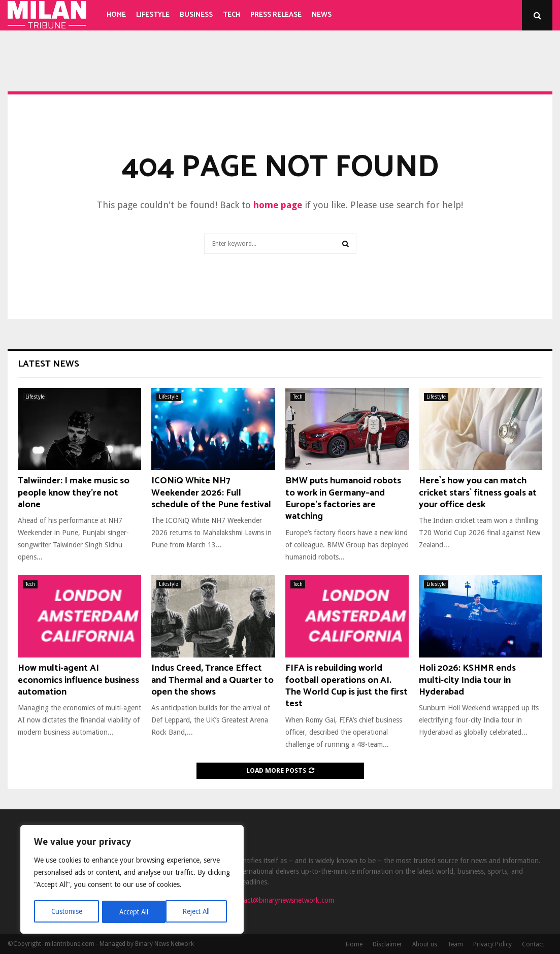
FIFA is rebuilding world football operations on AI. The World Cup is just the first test (347, 686)
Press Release (276, 15)
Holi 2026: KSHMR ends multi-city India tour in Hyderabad (467, 680)
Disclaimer (387, 944)
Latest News (48, 364)
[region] (132, 880)
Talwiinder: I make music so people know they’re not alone (74, 493)
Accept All (199, 912)
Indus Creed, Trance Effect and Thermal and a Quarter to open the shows (212, 680)
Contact (533, 944)
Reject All (133, 912)
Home (116, 15)
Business (196, 15)
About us (425, 944)
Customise (66, 912)
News (322, 15)
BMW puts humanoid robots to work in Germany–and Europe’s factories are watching (343, 499)
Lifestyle (153, 15)
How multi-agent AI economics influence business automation (78, 680)
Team (455, 944)
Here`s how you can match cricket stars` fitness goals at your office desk (478, 493)
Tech (232, 15)
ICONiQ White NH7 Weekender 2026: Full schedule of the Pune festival (211, 493)
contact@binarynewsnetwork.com (282, 900)
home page (278, 205)
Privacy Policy (492, 944)
